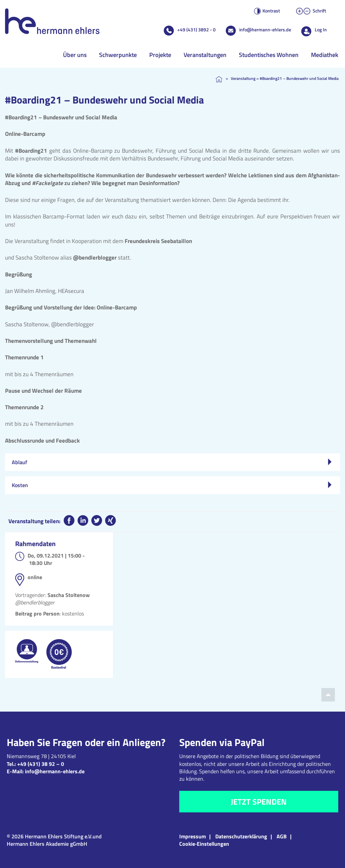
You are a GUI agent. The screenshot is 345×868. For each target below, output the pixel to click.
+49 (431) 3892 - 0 (196, 29)
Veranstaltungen (205, 55)
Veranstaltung (243, 78)
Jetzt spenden (259, 802)
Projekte (160, 55)
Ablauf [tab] (172, 462)
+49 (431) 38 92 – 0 (41, 764)
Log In (321, 29)
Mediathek (325, 55)
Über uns (75, 55)
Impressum (193, 836)
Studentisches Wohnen (269, 55)
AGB (282, 836)
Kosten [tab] (172, 485)
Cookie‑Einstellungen (204, 844)
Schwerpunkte (118, 55)
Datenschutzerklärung (241, 836)
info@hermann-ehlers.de (265, 29)
